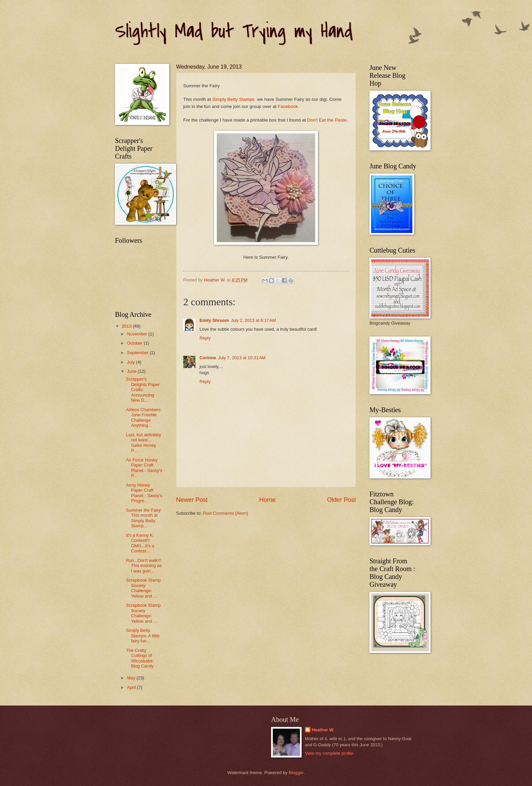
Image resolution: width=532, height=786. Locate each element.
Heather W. (323, 730)
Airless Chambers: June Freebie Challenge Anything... (144, 417)
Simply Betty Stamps (234, 99)
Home (267, 500)
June (132, 371)
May (132, 678)
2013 (127, 326)
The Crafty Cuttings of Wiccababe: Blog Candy (140, 658)
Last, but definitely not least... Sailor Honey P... (144, 443)
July (131, 362)
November (138, 334)
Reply (205, 338)
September (138, 353)
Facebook (288, 106)
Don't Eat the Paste (327, 120)
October (135, 343)
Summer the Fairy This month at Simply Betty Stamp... (143, 518)
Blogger (296, 773)
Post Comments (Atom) (226, 513)
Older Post (341, 500)
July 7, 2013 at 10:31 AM (242, 358)
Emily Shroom (214, 320)
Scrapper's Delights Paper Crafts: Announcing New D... (143, 390)
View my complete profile (329, 753)
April (132, 687)
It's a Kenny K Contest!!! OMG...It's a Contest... (140, 543)
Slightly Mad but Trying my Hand (234, 31)
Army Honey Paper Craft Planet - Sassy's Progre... (144, 493)
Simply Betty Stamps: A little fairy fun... (143, 636)
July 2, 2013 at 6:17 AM (254, 320)
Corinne (208, 358)
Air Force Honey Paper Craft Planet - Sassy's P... (144, 468)
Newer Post (192, 500)
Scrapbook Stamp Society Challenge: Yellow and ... (143, 588)
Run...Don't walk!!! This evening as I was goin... (144, 566)
